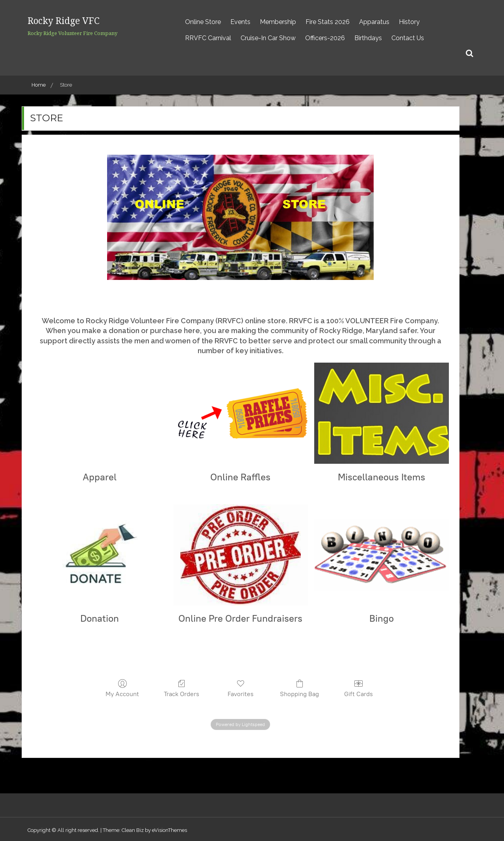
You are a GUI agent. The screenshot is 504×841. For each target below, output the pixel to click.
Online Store (203, 22)
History (409, 22)
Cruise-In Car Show (268, 38)
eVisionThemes (170, 830)
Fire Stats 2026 (328, 22)
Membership (278, 22)
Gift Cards (359, 688)
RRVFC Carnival (208, 38)
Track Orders (182, 688)
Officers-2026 (325, 38)
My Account (122, 688)
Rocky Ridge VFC (78, 19)
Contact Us (408, 38)
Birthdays (368, 38)
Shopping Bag (299, 688)
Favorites (241, 688)
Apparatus (374, 22)
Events (240, 22)
